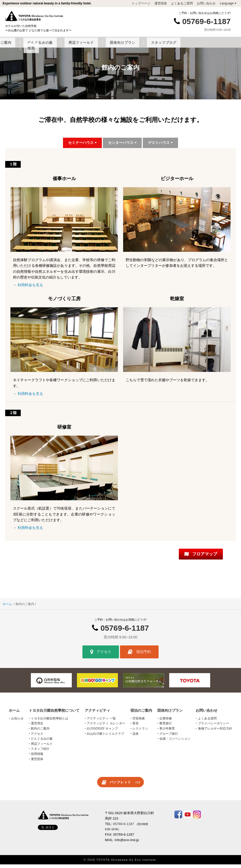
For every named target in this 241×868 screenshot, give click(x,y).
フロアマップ (201, 558)
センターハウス (122, 146)
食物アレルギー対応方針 (215, 732)
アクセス (101, 656)
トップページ (141, 3)
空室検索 (139, 722)
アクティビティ (72, 46)
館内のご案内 (40, 732)
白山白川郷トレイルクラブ (105, 737)
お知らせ (17, 722)
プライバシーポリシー (214, 727)
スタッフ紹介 (40, 752)
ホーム (7, 608)
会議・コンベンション (175, 742)
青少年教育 (167, 732)
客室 (136, 727)
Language (228, 3)
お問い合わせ (206, 3)
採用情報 (37, 757)
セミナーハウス (82, 146)
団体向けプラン (195, 46)
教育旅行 (166, 727)
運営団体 (161, 3)
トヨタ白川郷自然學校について (29, 46)
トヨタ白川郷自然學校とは (49, 722)
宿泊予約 (139, 656)
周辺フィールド (163, 46)
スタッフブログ (226, 46)
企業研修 (166, 722)
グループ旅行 (169, 737)
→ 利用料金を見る (28, 289)
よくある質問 (207, 722)
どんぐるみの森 (132, 46)
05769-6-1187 (206, 21)
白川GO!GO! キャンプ (102, 732)
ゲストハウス (160, 146)
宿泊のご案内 (102, 46)
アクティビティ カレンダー (106, 727)
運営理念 (37, 727)
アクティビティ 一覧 (101, 722)
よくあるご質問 (182, 3)
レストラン (140, 732)
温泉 (136, 737)
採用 (124, 52)
